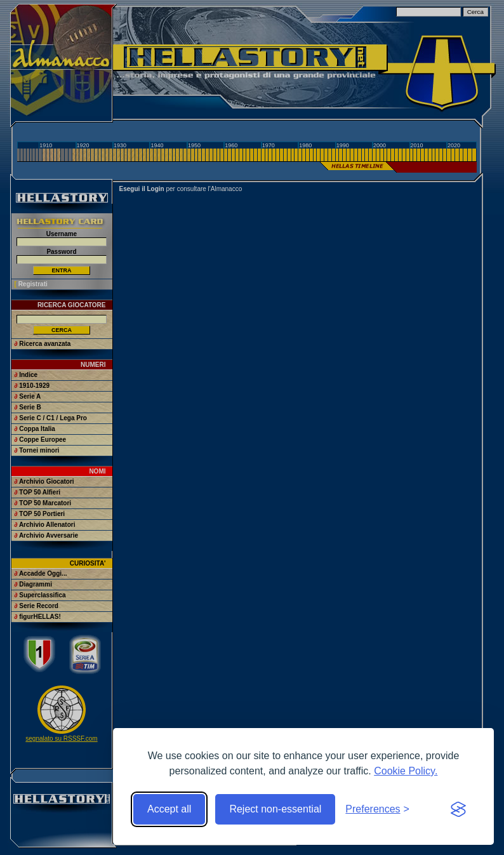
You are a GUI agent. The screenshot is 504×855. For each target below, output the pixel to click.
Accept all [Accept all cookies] (169, 809)
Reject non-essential (275, 809)
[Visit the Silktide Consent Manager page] (458, 809)
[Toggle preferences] (377, 809)
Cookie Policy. (406, 771)
